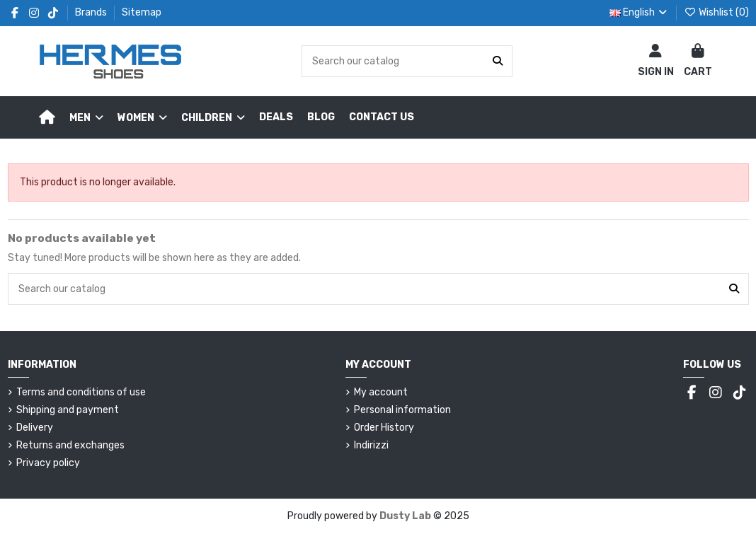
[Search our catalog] (498, 61)
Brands (92, 12)
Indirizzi (371, 445)
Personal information (402, 410)
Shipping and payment (68, 410)
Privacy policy (48, 463)
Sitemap (142, 12)
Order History (384, 428)
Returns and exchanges (70, 445)
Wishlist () (716, 12)
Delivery (35, 428)
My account (381, 392)
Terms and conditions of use (81, 392)
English (640, 12)
